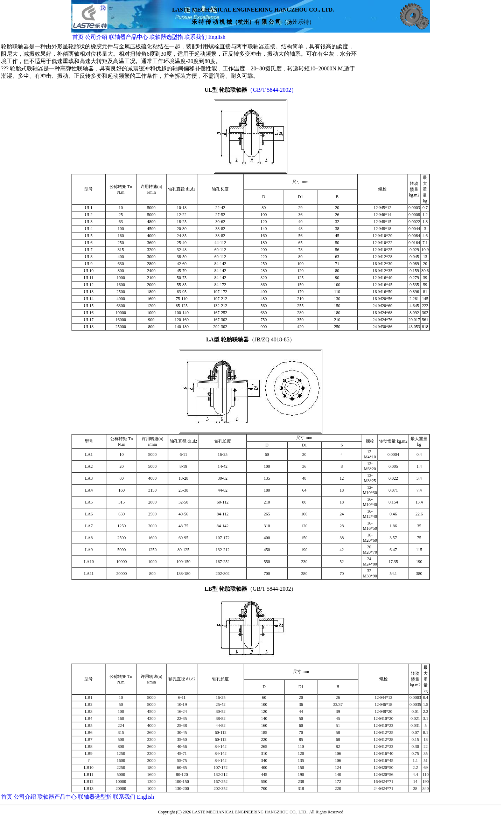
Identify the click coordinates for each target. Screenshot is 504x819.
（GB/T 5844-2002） (272, 90)
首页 (78, 37)
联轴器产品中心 (129, 37)
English (217, 37)
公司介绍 (96, 37)
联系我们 (196, 37)
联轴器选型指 (166, 37)
